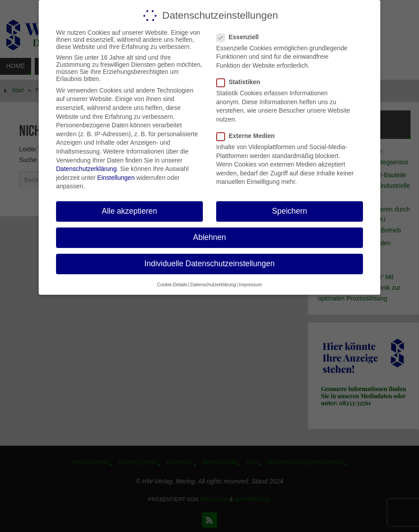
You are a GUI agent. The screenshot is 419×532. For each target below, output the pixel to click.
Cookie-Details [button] (172, 284)
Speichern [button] (290, 211)
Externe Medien (249, 136)
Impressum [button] (250, 284)
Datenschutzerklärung (86, 169)
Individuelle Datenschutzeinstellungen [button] (210, 264)
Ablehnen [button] (209, 237)
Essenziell (241, 37)
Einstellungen (116, 178)
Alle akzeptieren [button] (130, 211)
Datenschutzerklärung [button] (213, 284)
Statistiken (242, 82)
